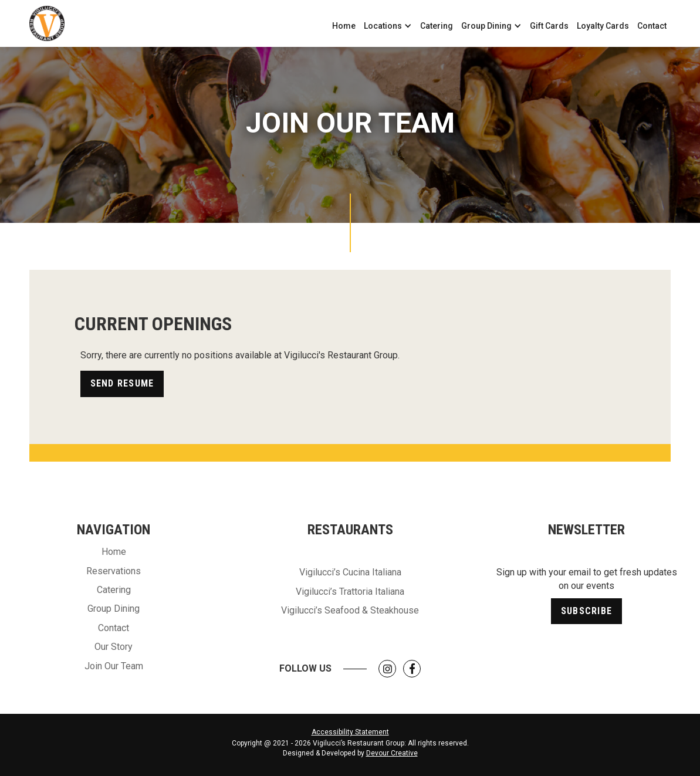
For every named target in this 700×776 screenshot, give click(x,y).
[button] (388, 26)
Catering (437, 26)
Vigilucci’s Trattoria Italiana (350, 592)
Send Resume (122, 383)
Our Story (114, 647)
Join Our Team (114, 666)
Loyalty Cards (603, 26)
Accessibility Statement (350, 732)
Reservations (114, 571)
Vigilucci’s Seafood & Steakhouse (350, 610)
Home (344, 26)
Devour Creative (392, 753)
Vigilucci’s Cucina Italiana (350, 572)
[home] (47, 23)
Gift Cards (549, 26)
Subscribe (586, 611)
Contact (652, 26)
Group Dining (114, 609)
